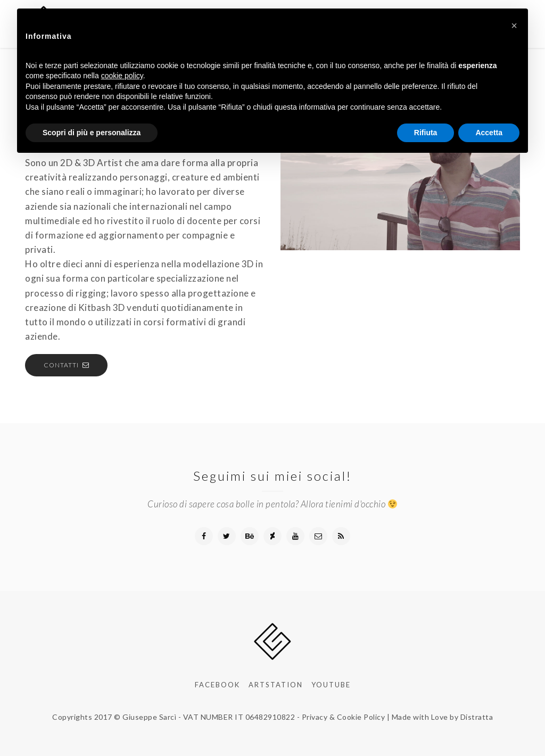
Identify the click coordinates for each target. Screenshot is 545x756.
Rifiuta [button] (426, 133)
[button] (514, 26)
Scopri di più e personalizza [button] (92, 133)
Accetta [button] (489, 133)
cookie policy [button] (122, 76)
